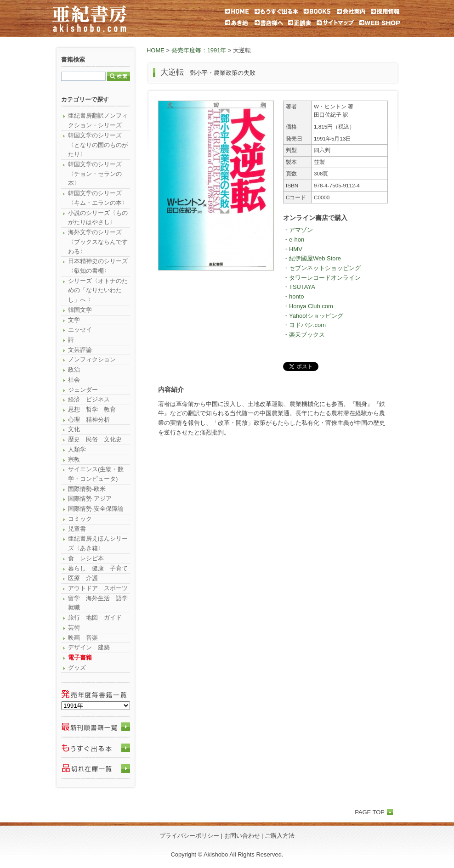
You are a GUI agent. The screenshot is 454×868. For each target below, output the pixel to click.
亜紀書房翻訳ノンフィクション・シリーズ (98, 120)
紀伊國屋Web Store (315, 258)
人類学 (77, 449)
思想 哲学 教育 (92, 409)
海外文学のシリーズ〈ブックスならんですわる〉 (98, 242)
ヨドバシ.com (307, 325)
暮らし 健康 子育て (98, 568)
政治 (74, 369)
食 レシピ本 (86, 558)
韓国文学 (80, 310)
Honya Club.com (311, 306)
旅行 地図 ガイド (95, 617)
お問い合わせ (242, 836)
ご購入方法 (280, 836)
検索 (119, 76)
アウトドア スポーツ (98, 588)
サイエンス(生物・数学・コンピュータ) (96, 474)
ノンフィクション (92, 359)
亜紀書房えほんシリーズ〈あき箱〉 (98, 543)
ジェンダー (83, 390)
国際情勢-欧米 (87, 489)
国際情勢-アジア (90, 499)
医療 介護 (83, 578)
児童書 (77, 529)
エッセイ (80, 330)
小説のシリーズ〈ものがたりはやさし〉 (98, 218)
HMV (296, 249)
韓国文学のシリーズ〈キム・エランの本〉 (98, 198)
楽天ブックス (307, 335)
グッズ (77, 668)
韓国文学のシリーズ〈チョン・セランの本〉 (95, 174)
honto (296, 296)
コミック (80, 519)
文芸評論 (80, 350)
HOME (156, 50)
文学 (74, 320)
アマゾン (301, 230)
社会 (74, 380)
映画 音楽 (83, 638)
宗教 (74, 459)
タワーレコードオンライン (325, 278)
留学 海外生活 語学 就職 (99, 603)
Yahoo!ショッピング (316, 316)
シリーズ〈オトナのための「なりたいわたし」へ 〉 (98, 290)
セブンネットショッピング (325, 268)
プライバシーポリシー (189, 836)
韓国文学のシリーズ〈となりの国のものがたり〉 (98, 145)
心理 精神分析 (89, 420)
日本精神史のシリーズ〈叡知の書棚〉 (98, 266)
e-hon (297, 240)
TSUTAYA (302, 287)
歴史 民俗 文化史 (95, 439)
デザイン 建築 (89, 647)
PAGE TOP (370, 812)
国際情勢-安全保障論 (96, 509)
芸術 (74, 628)
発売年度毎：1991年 (199, 50)
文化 (74, 429)
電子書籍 (80, 657)
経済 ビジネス (89, 399)
